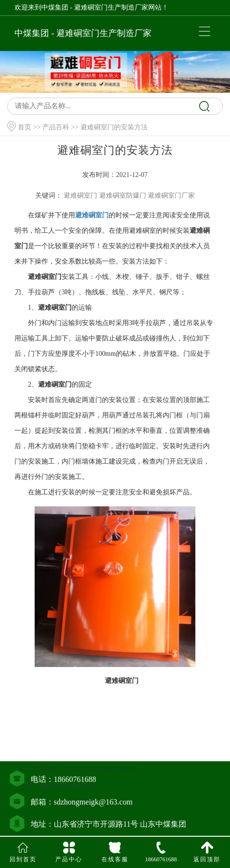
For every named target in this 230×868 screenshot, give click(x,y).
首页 (25, 127)
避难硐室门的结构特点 (66, 801)
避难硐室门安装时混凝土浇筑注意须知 (87, 783)
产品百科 (56, 127)
